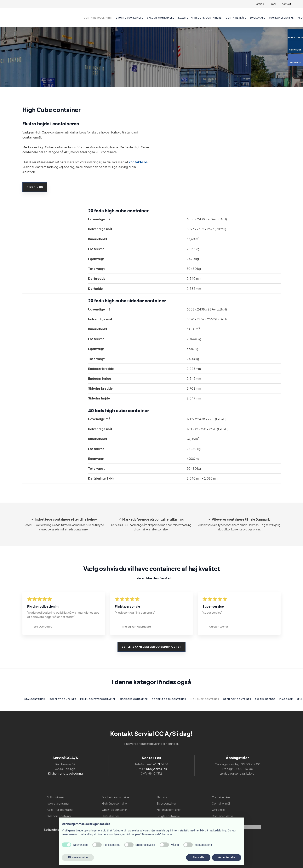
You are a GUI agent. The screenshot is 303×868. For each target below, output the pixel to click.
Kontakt (286, 4)
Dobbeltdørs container (169, 699)
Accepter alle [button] (227, 857)
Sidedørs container (134, 699)
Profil (273, 4)
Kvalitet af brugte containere (200, 18)
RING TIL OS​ (36, 187)
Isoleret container (63, 699)
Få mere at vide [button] (78, 857)
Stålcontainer (35, 699)
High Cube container (205, 699)
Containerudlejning (98, 18)
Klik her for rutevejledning (65, 773)
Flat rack (286, 699)
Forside (259, 4)
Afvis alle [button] (198, 857)
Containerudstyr (281, 18)
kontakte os (138, 162)
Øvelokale (258, 18)
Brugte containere (130, 18)
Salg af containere (161, 18)
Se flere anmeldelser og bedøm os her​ (151, 647)
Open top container (237, 699)
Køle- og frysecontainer (98, 699)
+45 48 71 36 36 (158, 764)
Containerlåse (236, 18)
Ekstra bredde (265, 699)
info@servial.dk (156, 769)
